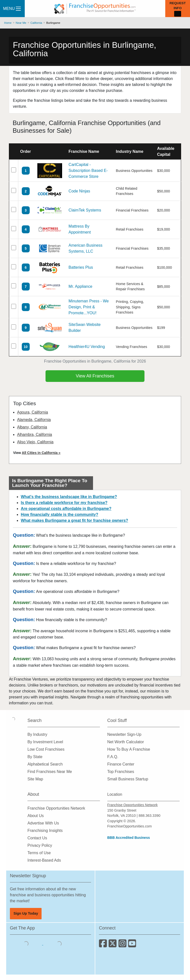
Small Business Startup (128, 779)
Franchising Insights (45, 831)
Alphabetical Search (45, 764)
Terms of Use (39, 853)
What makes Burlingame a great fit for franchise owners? (74, 520)
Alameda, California (34, 420)
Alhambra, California (35, 435)
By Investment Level (45, 742)
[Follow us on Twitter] (113, 945)
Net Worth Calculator (126, 742)
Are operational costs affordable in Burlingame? (66, 509)
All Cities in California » (41, 453)
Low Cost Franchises (46, 749)
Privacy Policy (40, 845)
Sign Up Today (26, 913)
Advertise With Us (43, 823)
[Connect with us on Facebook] (104, 945)
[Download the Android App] (59, 943)
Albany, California (32, 427)
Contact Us (37, 838)
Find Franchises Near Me (50, 772)
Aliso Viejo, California (35, 442)
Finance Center (121, 764)
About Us (36, 816)
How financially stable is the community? (59, 515)
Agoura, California (33, 412)
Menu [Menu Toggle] (12, 9)
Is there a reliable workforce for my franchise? (64, 503)
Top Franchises (121, 772)
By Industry (37, 734)
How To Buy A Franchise (129, 749)
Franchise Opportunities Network (56, 808)
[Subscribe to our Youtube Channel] (132, 945)
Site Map (35, 779)
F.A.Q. (113, 757)
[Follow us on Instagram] (123, 945)
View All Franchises (95, 376)
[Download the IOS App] (26, 943)
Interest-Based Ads (44, 860)
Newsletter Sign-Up (124, 734)
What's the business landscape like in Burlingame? (69, 497)
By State (35, 757)
